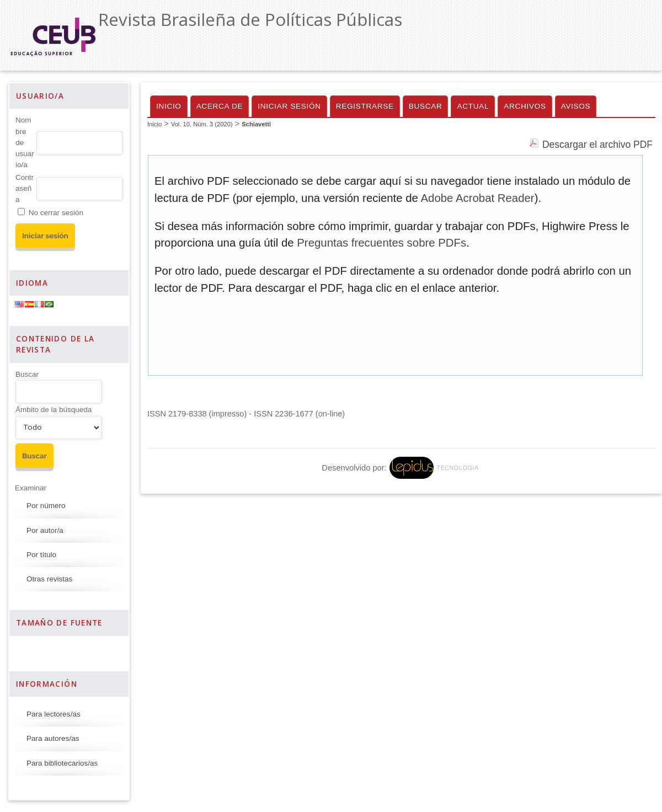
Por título (41, 555)
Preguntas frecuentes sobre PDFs (381, 243)
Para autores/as (53, 738)
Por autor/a (45, 530)
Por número (46, 506)
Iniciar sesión (289, 106)
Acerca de (220, 106)
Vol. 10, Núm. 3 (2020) (202, 124)
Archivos (525, 106)
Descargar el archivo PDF (597, 145)
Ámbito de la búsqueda (54, 410)
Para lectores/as (54, 714)
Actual (473, 106)
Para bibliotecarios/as (62, 763)
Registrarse (365, 106)
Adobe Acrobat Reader (477, 198)
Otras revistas (49, 579)
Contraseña (25, 189)
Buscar (27, 374)
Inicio (169, 106)
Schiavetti (256, 124)
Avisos (576, 106)
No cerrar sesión (56, 213)
